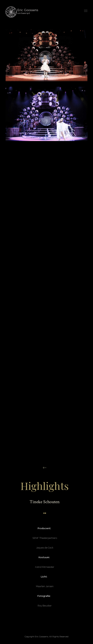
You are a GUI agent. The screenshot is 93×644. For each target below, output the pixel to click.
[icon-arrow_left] (45, 468)
